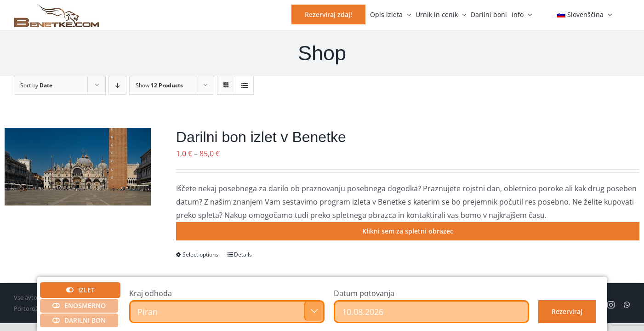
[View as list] (244, 85)
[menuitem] (584, 14)
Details (243, 254)
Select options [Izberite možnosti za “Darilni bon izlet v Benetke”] (200, 254)
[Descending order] (117, 85)
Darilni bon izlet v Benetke (261, 137)
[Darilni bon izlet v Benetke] (78, 167)
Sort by (36, 85)
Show (159, 85)
